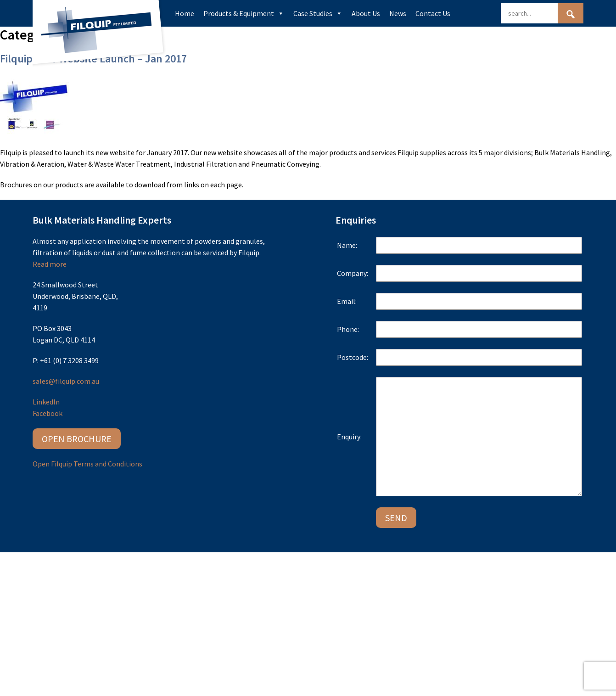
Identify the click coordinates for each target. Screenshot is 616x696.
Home (185, 13)
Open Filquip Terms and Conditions (87, 464)
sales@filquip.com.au (66, 381)
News (398, 13)
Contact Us (433, 13)
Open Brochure (77, 438)
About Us (366, 13)
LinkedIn (46, 402)
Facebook (48, 413)
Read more (50, 264)
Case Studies (318, 13)
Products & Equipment (244, 13)
